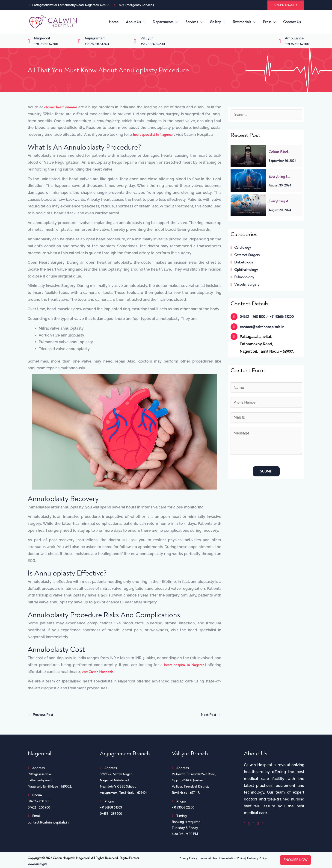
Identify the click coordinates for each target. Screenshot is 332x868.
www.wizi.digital (38, 865)
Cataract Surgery (246, 255)
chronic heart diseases (61, 107)
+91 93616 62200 (46, 44)
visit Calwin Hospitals (98, 672)
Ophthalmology (245, 270)
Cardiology (241, 248)
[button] (286, 5)
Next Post (211, 716)
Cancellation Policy (232, 859)
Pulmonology (243, 277)
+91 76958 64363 (97, 44)
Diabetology (242, 262)
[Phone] (266, 403)
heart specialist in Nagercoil (154, 135)
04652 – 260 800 (253, 317)
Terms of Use (208, 859)
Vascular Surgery (245, 284)
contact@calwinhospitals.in (262, 327)
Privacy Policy (188, 859)
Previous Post (41, 716)
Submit (266, 472)
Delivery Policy (257, 859)
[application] (143, 22)
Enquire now (295, 860)
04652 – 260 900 (39, 808)
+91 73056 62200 (153, 44)
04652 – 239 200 (111, 815)
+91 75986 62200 (297, 44)
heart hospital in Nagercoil (185, 665)
